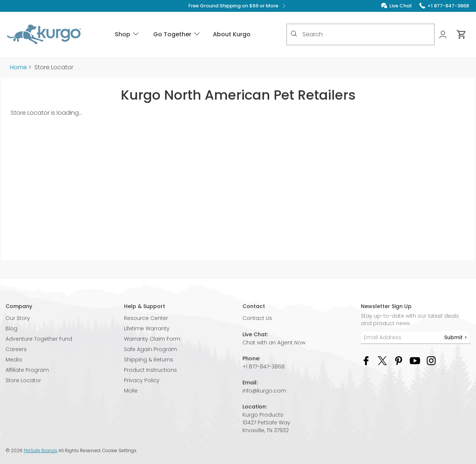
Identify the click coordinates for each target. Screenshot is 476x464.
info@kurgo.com (264, 391)
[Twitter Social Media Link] (382, 360)
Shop (127, 34)
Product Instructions (150, 370)
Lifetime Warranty (147, 328)
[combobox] (361, 34)
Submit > (456, 337)
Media (14, 360)
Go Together (177, 34)
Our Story (18, 318)
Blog (11, 328)
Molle (131, 391)
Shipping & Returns (149, 360)
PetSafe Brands (41, 450)
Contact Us (257, 318)
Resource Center (146, 318)
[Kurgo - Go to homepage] (44, 34)
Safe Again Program (150, 349)
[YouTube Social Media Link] (415, 360)
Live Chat (401, 6)
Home (19, 67)
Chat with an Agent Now (274, 343)
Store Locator (23, 380)
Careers (16, 349)
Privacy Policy (142, 380)
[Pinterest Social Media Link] (399, 360)
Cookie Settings (119, 451)
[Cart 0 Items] (462, 34)
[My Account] (444, 35)
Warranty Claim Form (152, 339)
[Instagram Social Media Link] (431, 360)
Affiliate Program (27, 370)
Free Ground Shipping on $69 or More (238, 6)
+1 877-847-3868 (264, 367)
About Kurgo (232, 34)
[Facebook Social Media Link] (366, 360)
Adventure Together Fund (39, 339)
